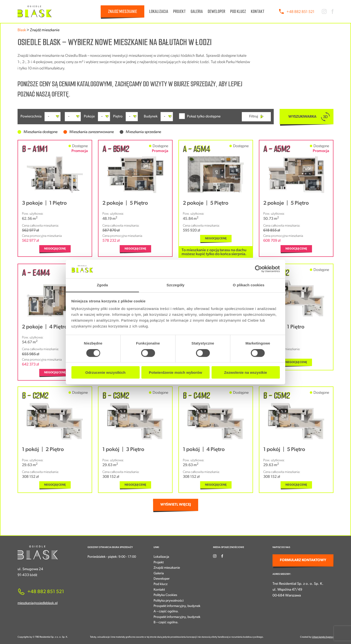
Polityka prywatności (169, 601)
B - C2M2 (35, 396)
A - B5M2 (116, 149)
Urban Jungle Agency (323, 637)
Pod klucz (238, 11)
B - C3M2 (116, 396)
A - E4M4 (36, 273)
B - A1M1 (35, 149)
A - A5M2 (277, 149)
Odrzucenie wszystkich (105, 372)
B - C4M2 (196, 396)
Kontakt (258, 11)
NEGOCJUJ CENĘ (55, 249)
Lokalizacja (159, 11)
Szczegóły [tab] (175, 285)
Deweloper (216, 11)
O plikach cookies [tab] (249, 285)
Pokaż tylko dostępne (200, 116)
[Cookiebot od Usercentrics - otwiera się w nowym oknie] (258, 269)
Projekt (179, 11)
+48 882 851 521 (300, 12)
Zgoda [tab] (102, 285)
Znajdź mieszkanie (122, 11)
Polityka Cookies (165, 595)
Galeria (197, 11)
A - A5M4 (196, 149)
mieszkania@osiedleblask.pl (38, 603)
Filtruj (256, 117)
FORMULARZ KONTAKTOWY (303, 560)
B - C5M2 (277, 396)
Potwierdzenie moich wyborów (175, 372)
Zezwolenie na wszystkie (246, 372)
